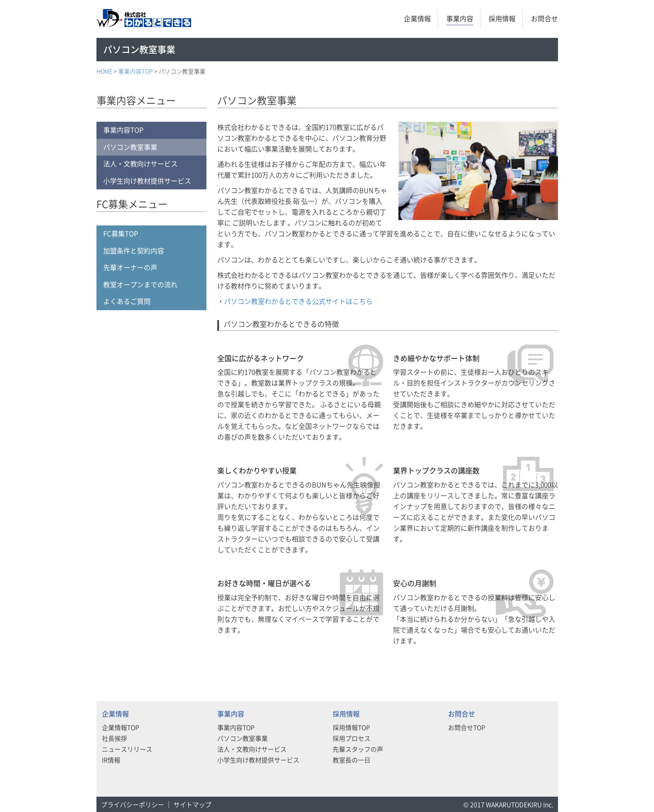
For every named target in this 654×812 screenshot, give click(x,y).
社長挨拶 (114, 738)
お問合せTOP (467, 727)
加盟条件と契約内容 (134, 251)
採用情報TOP (351, 727)
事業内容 (460, 18)
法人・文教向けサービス (140, 164)
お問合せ (544, 18)
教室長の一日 (352, 760)
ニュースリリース (127, 749)
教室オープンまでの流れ (140, 284)
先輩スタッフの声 (358, 749)
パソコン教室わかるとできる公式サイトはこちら (298, 301)
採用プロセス (352, 738)
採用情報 (502, 18)
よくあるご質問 (127, 301)
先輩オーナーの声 (130, 267)
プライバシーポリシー (133, 804)
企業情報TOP (121, 727)
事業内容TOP (135, 71)
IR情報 (111, 760)
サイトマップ (192, 804)
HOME (104, 71)
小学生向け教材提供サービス (147, 181)
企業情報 (417, 18)
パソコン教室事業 (130, 147)
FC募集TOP (121, 234)
